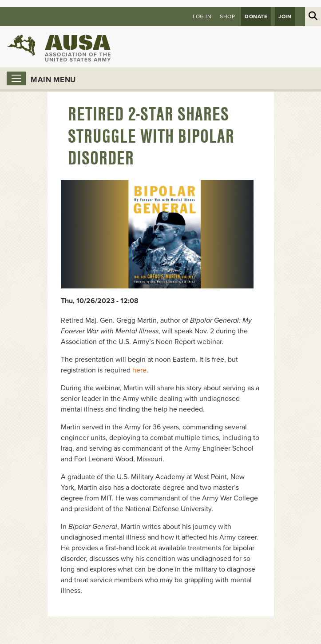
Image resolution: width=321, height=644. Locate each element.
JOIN (285, 16)
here (139, 370)
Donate (256, 16)
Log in (202, 16)
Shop (227, 16)
